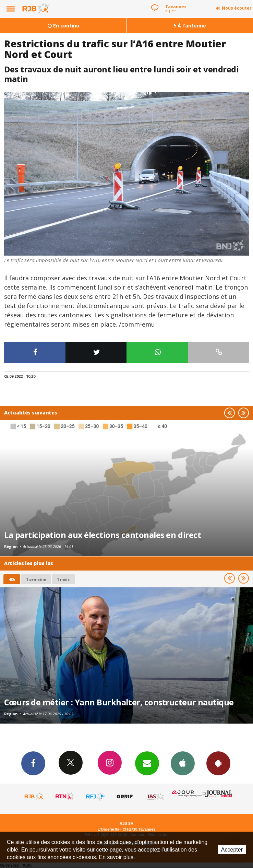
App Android (218, 763)
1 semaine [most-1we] (36, 579)
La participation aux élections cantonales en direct (103, 535)
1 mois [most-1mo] (63, 579)
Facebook (33, 763)
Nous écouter (237, 8)
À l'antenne (190, 26)
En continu (63, 26)
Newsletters (147, 763)
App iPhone (183, 763)
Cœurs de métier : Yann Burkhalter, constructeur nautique (119, 702)
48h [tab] (12, 579)
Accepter (232, 850)
